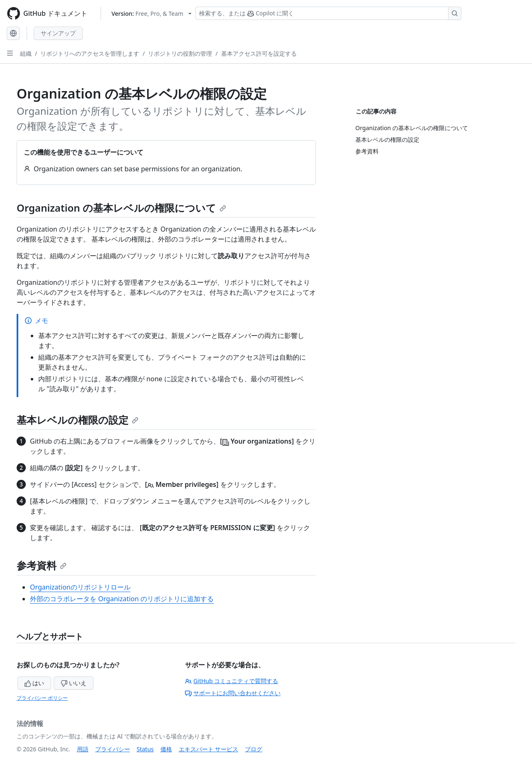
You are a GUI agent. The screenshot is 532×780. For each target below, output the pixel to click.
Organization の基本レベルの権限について (121, 208)
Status (145, 749)
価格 (166, 749)
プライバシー (113, 749)
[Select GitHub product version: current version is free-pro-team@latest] (151, 14)
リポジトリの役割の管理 (180, 53)
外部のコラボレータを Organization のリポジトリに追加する (122, 599)
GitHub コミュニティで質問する (232, 681)
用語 (83, 749)
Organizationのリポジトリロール (80, 587)
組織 (26, 53)
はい (34, 683)
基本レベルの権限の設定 (78, 420)
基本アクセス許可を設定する (259, 53)
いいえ (74, 683)
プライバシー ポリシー (42, 698)
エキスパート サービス (209, 749)
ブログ (254, 749)
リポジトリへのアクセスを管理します (90, 53)
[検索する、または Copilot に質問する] (328, 13)
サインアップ (58, 33)
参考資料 (42, 565)
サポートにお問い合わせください (233, 693)
